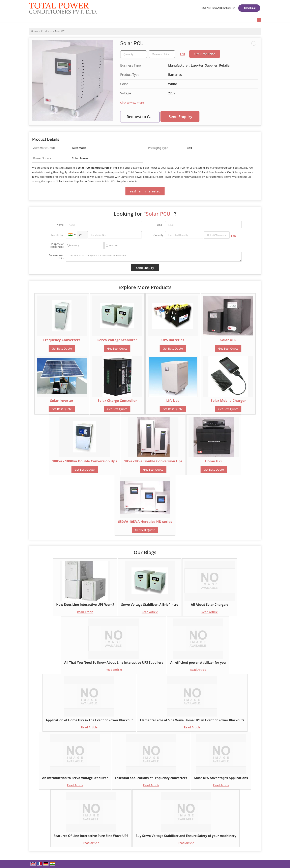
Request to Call (140, 116)
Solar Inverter (62, 401)
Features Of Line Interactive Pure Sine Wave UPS (91, 836)
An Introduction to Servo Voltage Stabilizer (75, 778)
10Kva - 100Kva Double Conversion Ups (85, 461)
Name (60, 225)
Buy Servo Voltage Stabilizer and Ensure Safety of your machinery (186, 836)
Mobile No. (57, 235)
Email (160, 225)
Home (35, 31)
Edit (183, 54)
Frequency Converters (62, 340)
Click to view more (132, 103)
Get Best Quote (62, 348)
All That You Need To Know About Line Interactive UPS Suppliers (114, 663)
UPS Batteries (173, 340)
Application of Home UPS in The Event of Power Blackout (89, 720)
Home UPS (214, 461)
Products (46, 31)
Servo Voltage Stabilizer (117, 340)
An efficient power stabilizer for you (198, 663)
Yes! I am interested (145, 191)
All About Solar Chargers (210, 605)
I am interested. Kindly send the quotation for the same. (154, 257)
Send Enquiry (180, 116)
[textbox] (162, 54)
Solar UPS (228, 340)
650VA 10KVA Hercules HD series (145, 522)
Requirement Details (56, 257)
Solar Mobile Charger (228, 401)
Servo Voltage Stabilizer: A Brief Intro (150, 605)
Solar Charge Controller (117, 401)
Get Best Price (205, 54)
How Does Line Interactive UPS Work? (85, 605)
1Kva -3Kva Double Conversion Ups (153, 461)
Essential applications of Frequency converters (151, 778)
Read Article (85, 612)
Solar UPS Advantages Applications (221, 778)
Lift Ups (173, 401)
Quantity (158, 235)
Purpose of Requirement (56, 245)
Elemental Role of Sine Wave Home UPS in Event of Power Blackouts (192, 720)
